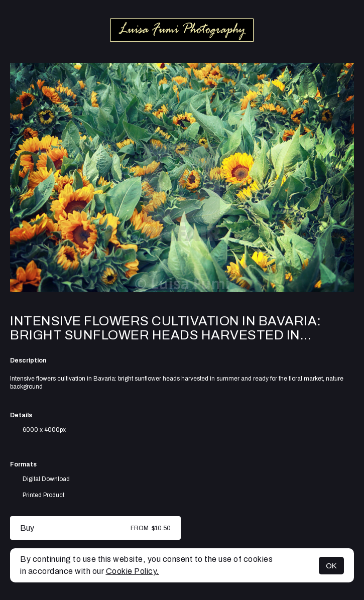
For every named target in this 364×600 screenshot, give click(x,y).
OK (331, 566)
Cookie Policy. (133, 571)
